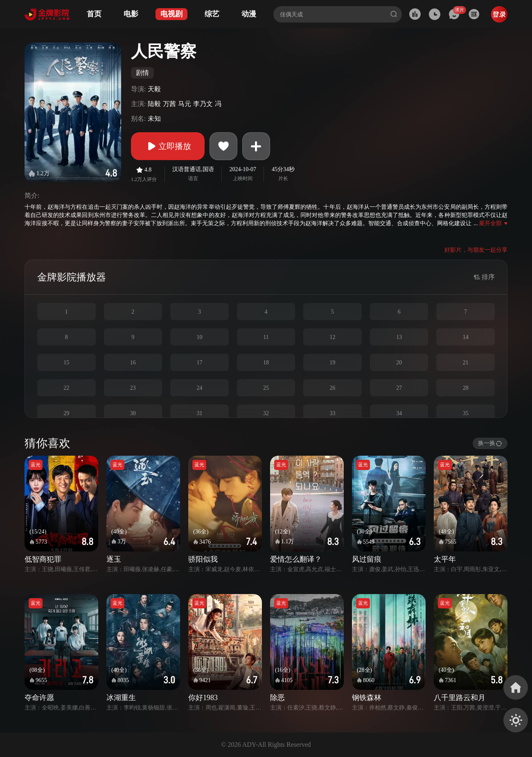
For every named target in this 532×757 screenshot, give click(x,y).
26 (333, 388)
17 (199, 363)
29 (66, 413)
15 (66, 363)
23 (133, 388)
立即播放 (168, 146)
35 (466, 413)
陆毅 (154, 104)
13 (399, 337)
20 (399, 363)
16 (133, 363)
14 (466, 337)
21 (466, 363)
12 (333, 337)
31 (199, 413)
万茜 (169, 104)
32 (266, 413)
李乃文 (203, 104)
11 (266, 337)
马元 (185, 104)
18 (266, 363)
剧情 (142, 73)
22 (66, 388)
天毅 (154, 89)
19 (333, 363)
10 (199, 337)
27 (399, 388)
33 (333, 413)
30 (133, 413)
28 (466, 388)
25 (266, 388)
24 (199, 388)
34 (399, 413)
